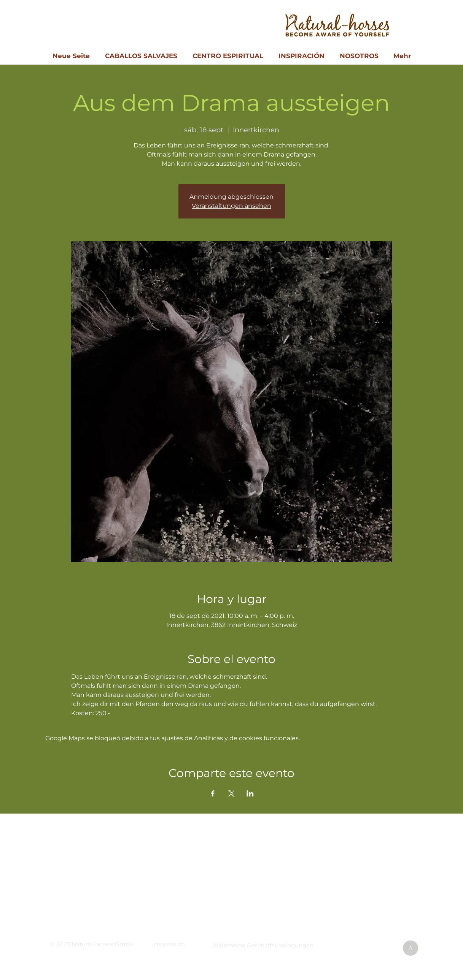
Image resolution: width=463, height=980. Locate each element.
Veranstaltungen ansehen (231, 206)
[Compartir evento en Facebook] (213, 793)
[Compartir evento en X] (231, 793)
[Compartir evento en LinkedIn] (250, 793)
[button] (169, 944)
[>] (410, 948)
